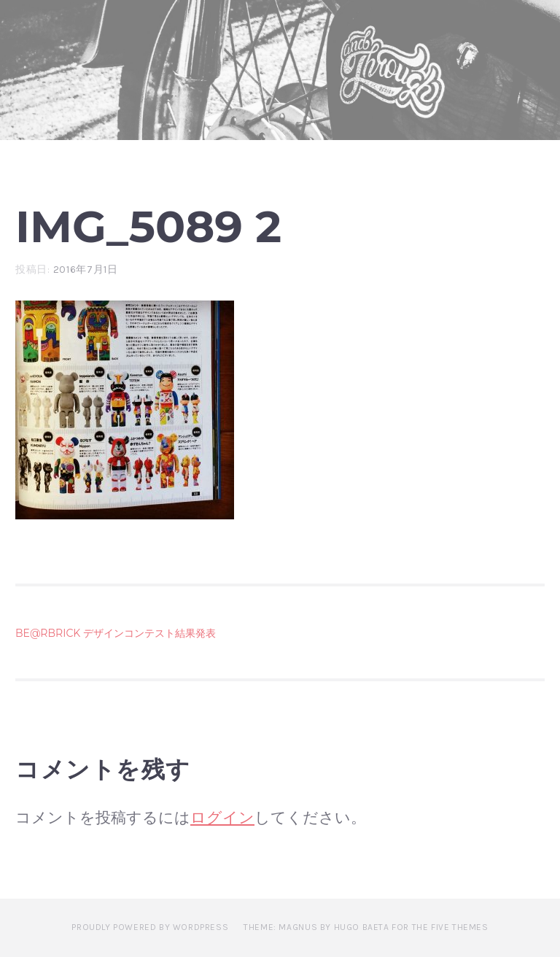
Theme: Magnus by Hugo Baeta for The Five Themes (366, 927)
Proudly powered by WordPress (150, 927)
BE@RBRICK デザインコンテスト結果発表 (116, 633)
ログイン (222, 818)
